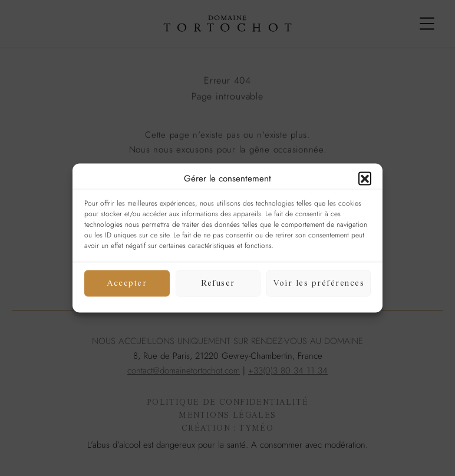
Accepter (127, 283)
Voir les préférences (319, 283)
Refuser (218, 283)
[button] (365, 178)
